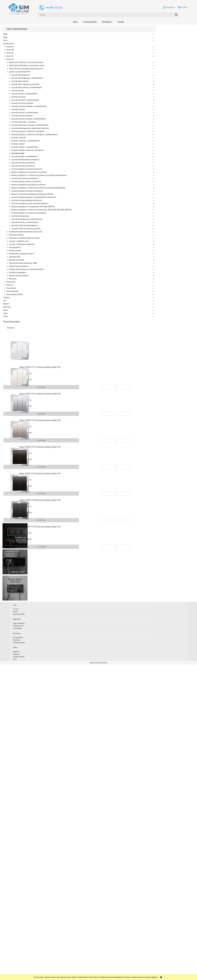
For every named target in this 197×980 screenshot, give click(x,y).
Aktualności (102, 968)
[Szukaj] (136, 7)
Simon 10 (10, 917)
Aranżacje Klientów (62, 970)
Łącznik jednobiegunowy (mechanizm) (17, 428)
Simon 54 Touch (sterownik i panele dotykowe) (13, 95)
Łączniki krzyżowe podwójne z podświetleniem (17, 262)
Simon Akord (11, 920)
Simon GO (10, 48)
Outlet (6, 955)
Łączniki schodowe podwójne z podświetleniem (17, 218)
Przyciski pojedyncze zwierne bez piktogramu (16, 321)
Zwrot (122, 973)
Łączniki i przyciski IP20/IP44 (12, 108)
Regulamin (123, 965)
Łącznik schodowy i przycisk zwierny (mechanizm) (16, 651)
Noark (5, 949)
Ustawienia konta (82, 968)
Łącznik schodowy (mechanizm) (16, 437)
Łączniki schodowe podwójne (15, 205)
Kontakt (58, 968)
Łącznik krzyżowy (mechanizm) (16, 447)
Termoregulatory (15, 836)
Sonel (5, 952)
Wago (5, 39)
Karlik (5, 36)
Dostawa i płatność (126, 970)
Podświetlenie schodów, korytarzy (14, 848)
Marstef (6, 942)
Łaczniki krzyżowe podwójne (15, 249)
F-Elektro (7, 936)
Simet (5, 42)
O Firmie (58, 965)
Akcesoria (13, 911)
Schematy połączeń (104, 970)
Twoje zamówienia (83, 965)
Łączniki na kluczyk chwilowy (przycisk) (15, 773)
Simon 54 (10, 61)
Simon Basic (11, 914)
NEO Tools (7, 945)
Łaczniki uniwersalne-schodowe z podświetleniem (17, 290)
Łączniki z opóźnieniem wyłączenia (14, 829)
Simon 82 (10, 55)
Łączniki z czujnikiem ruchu (13, 820)
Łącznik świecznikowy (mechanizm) (17, 516)
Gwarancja (123, 968)
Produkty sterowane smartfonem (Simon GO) (13, 789)
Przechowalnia (82, 970)
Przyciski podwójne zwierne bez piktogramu (16, 397)
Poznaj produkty (103, 965)
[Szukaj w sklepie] (118, 7)
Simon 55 (10, 58)
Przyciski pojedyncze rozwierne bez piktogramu (16, 713)
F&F (5, 939)
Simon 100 (10, 52)
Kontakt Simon (9, 45)
